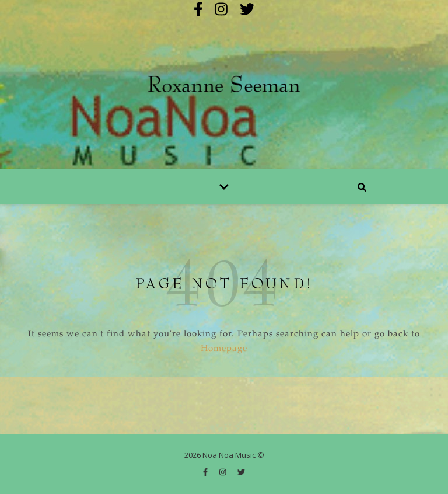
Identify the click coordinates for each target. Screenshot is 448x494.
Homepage (224, 349)
